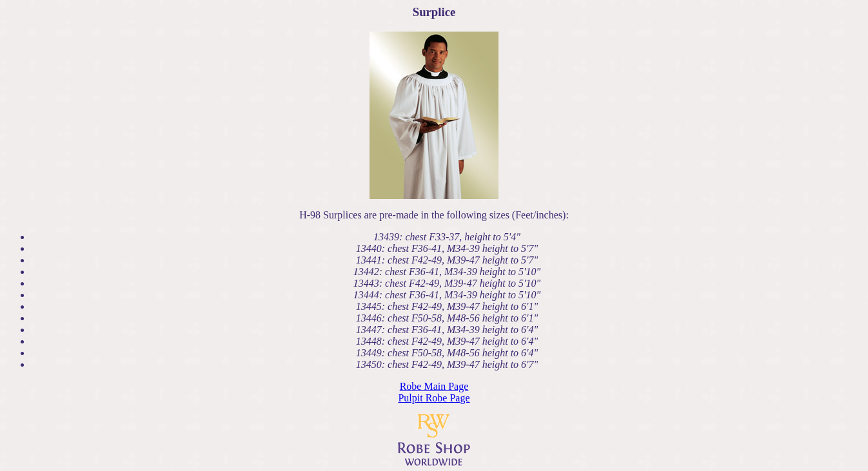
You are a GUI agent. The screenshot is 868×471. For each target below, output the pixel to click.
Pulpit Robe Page (434, 398)
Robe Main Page (434, 386)
